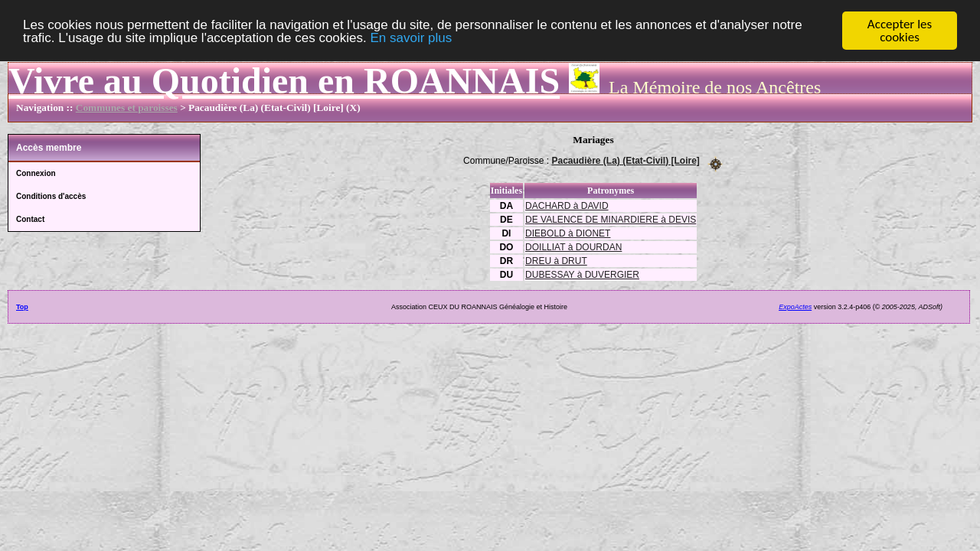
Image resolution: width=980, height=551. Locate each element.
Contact (30, 219)
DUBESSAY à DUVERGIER (582, 274)
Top (22, 306)
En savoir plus (411, 38)
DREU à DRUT (556, 260)
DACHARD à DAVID (567, 205)
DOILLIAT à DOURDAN (573, 246)
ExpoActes (795, 306)
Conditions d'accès (51, 196)
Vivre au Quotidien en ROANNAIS (284, 81)
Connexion (36, 173)
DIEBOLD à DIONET (568, 233)
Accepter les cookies (900, 31)
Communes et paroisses (127, 108)
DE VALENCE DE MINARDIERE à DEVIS (611, 219)
